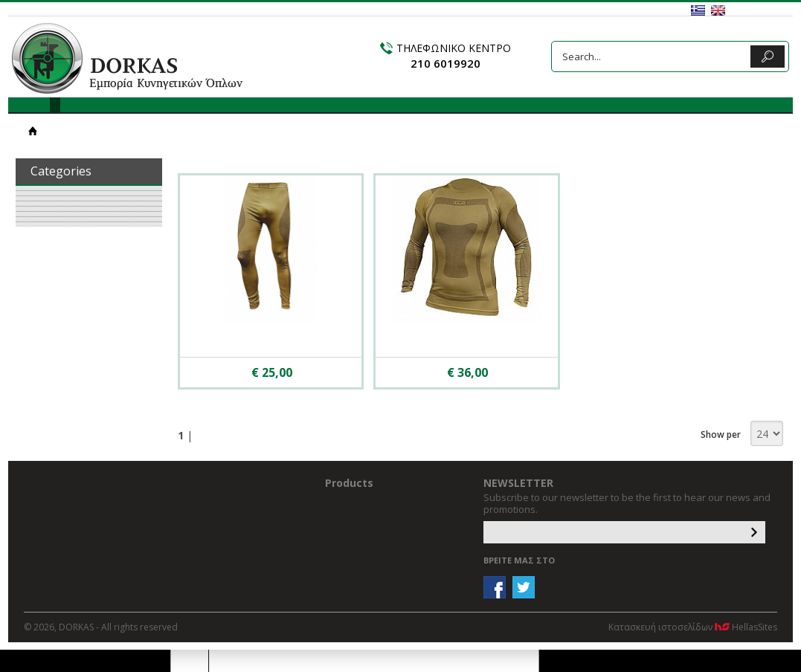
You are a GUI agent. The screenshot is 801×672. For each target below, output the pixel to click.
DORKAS (128, 58)
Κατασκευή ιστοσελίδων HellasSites (693, 627)
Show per (721, 434)
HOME (33, 130)
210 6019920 (445, 63)
